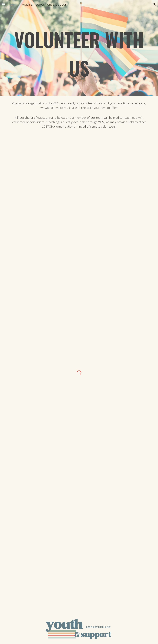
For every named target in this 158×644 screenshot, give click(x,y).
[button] (4, 4)
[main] (79, 52)
